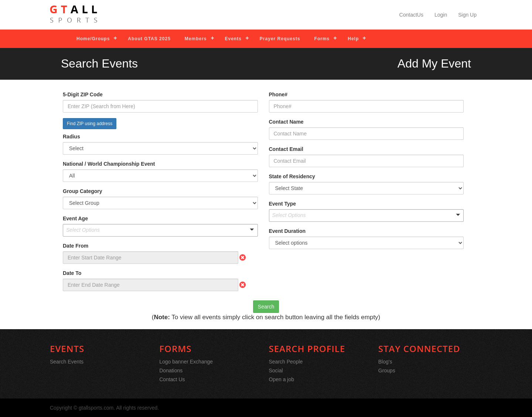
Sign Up (467, 15)
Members (196, 39)
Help (353, 39)
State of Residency (292, 176)
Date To (72, 273)
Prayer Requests (280, 39)
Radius (71, 137)
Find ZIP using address (90, 124)
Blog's (385, 362)
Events (233, 39)
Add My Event (434, 63)
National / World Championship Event (109, 164)
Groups (387, 371)
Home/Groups (93, 39)
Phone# (278, 94)
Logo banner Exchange (186, 362)
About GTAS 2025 (149, 39)
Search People (286, 362)
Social (276, 371)
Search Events (67, 362)
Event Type (283, 204)
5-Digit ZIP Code (83, 94)
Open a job (282, 379)
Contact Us (172, 379)
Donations (171, 371)
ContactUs (411, 15)
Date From (76, 246)
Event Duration (287, 231)
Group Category (83, 191)
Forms (322, 39)
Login (441, 15)
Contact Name (286, 122)
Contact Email (286, 149)
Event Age (75, 218)
